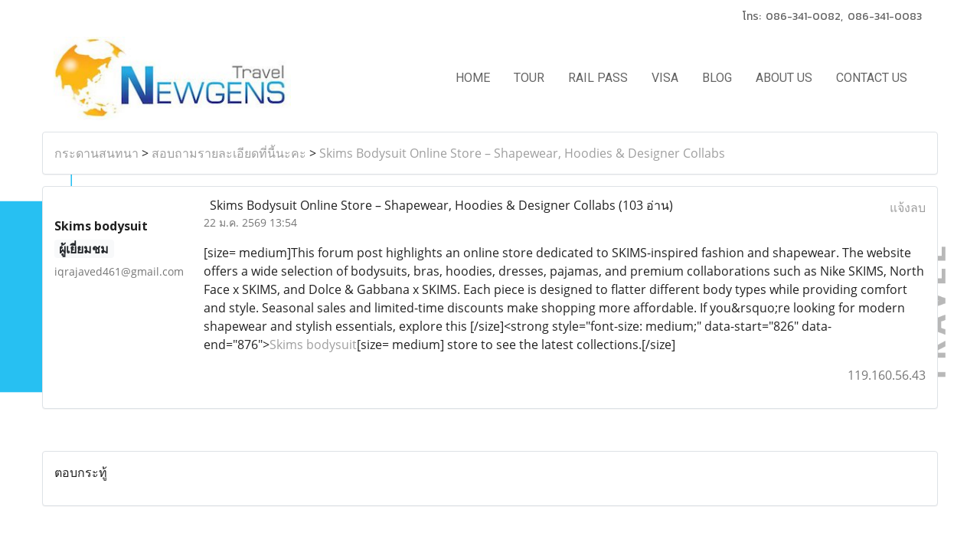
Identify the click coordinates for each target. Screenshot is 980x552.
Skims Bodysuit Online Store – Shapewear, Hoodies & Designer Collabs (522, 153)
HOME (473, 78)
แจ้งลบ (908, 207)
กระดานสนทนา (96, 153)
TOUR (529, 78)
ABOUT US (784, 78)
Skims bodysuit (313, 345)
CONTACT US (872, 78)
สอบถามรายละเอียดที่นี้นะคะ (229, 153)
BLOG (717, 78)
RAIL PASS (598, 78)
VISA (665, 78)
